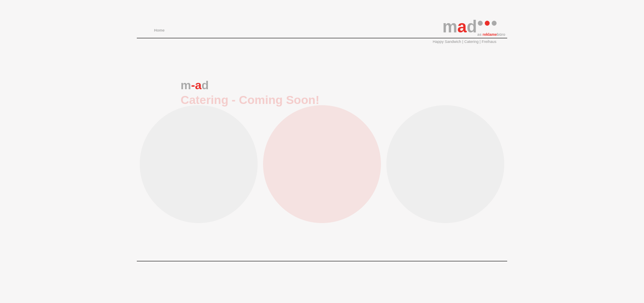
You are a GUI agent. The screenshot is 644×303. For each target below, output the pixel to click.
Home (159, 30)
